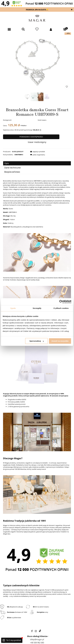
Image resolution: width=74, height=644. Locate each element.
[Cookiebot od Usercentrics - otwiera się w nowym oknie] (61, 302)
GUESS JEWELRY (18, 152)
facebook (32, 632)
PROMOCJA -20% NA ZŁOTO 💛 (37, 9)
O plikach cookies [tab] (61, 308)
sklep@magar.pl (37, 639)
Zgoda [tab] (13, 308)
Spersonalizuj (37, 341)
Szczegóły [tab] (37, 308)
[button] (9, 29)
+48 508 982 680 (37, 643)
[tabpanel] (37, 390)
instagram (36, 632)
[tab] (37, 163)
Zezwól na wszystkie (60, 341)
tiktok (40, 631)
